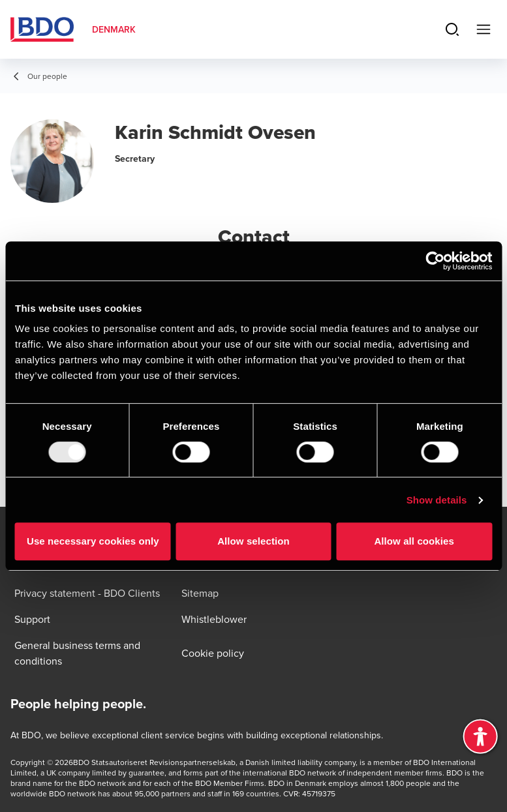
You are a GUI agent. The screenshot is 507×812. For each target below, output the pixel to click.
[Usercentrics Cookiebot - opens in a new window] (435, 261)
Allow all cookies (414, 541)
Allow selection (253, 541)
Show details (437, 500)
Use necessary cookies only (93, 541)
